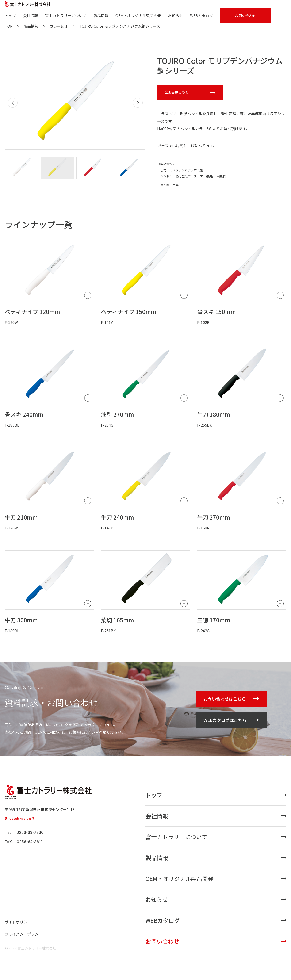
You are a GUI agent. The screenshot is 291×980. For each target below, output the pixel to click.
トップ (10, 15)
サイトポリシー (18, 922)
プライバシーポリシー (23, 934)
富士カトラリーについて (66, 15)
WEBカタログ (202, 15)
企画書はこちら (177, 92)
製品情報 (101, 15)
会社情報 (31, 15)
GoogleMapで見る (22, 818)
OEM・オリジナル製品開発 (138, 15)
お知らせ (176, 15)
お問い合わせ (162, 941)
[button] (138, 103)
